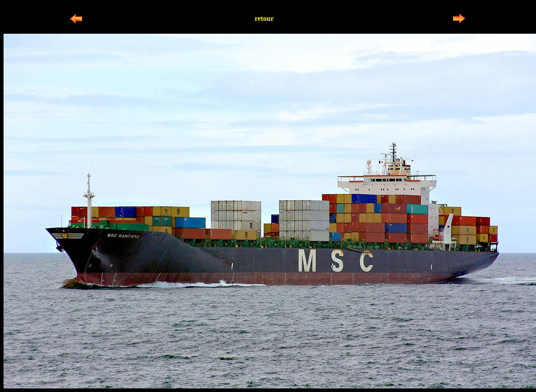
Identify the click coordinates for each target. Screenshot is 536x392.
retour (264, 18)
